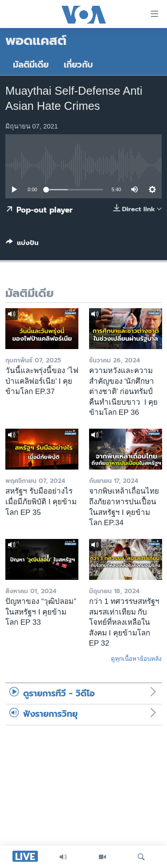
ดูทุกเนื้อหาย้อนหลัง (136, 659)
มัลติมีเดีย (31, 65)
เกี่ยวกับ (78, 65)
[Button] (22, 245)
